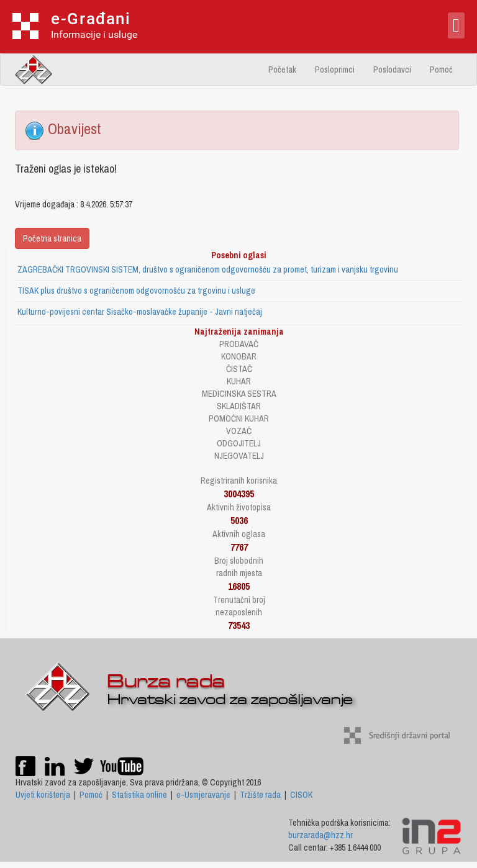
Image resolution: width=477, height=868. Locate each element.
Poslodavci (392, 70)
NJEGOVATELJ (239, 456)
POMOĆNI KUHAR (239, 418)
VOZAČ (239, 431)
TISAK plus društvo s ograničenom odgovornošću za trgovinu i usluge (136, 291)
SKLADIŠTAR (239, 406)
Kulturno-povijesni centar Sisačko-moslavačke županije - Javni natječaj (140, 312)
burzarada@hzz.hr (320, 835)
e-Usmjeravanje (203, 795)
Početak (282, 70)
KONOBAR (239, 356)
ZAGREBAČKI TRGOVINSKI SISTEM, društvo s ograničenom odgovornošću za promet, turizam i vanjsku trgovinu (208, 269)
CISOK (301, 795)
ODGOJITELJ (239, 443)
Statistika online (139, 795)
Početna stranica (52, 238)
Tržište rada (260, 795)
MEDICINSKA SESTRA (239, 394)
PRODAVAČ (239, 344)
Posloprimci (335, 70)
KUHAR (239, 381)
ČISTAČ (239, 369)
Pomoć (441, 70)
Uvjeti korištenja (43, 795)
